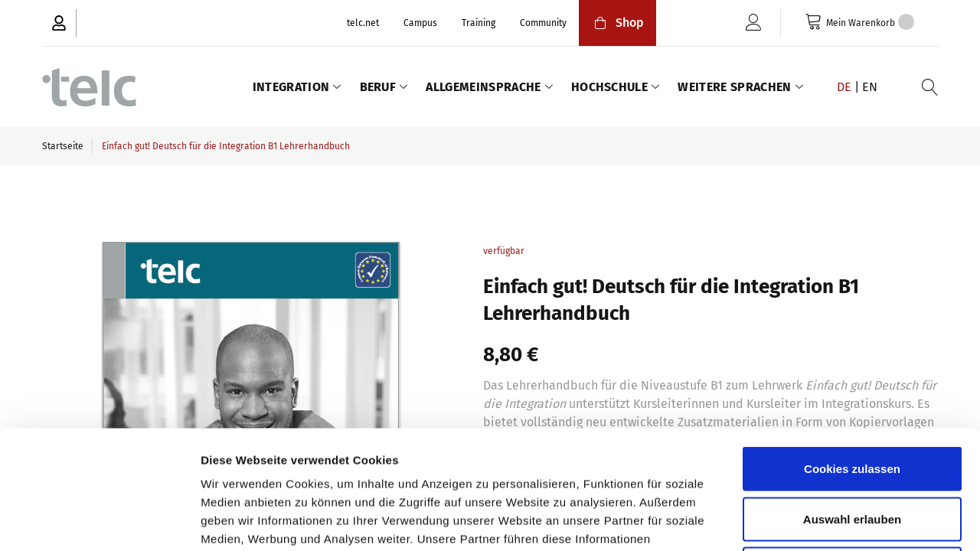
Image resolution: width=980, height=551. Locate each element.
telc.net (363, 23)
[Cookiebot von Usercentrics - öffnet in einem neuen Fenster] (99, 521)
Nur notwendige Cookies (852, 450)
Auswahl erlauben (852, 401)
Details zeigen (814, 521)
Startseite (63, 146)
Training (479, 23)
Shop (617, 23)
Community (543, 23)
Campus (420, 23)
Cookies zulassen (852, 350)
